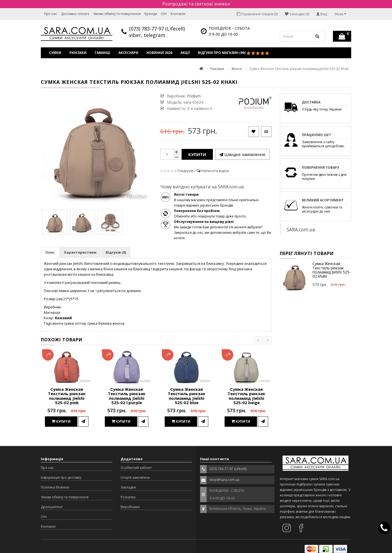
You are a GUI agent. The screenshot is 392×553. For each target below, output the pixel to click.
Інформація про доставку (61, 477)
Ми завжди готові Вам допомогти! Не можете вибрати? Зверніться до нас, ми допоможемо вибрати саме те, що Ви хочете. (223, 230)
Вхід (322, 14)
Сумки (55, 53)
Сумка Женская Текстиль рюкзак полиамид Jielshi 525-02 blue (186, 396)
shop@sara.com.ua (224, 480)
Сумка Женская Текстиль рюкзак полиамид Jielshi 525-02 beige (246, 396)
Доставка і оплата (75, 14)
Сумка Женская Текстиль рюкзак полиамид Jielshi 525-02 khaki (332, 270)
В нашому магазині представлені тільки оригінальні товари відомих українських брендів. (216, 200)
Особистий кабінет (136, 468)
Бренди (151, 14)
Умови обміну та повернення (117, 14)
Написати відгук (215, 171)
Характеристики (80, 252)
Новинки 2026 (159, 53)
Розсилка (128, 497)
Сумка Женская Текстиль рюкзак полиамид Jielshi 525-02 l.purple (127, 396)
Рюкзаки (78, 53)
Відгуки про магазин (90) (234, 53)
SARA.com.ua (301, 229)
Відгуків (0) (116, 252)
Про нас (51, 14)
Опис (50, 252)
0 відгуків (186, 171)
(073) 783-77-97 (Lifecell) (157, 29)
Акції (185, 53)
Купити (197, 154)
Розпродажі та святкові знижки (196, 4)
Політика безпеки (55, 487)
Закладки (128, 487)
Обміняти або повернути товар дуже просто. (210, 213)
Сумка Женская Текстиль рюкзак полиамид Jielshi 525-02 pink (67, 396)
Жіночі (237, 69)
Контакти (178, 14)
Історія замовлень (135, 477)
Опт (164, 14)
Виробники (130, 507)
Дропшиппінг (52, 507)
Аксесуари (128, 53)
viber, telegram (147, 35)
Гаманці (102, 53)
